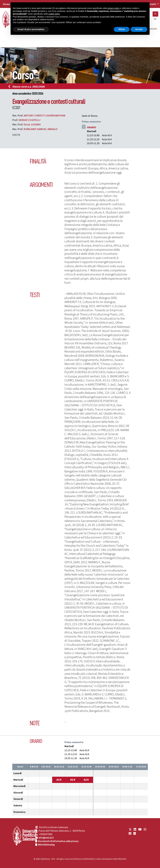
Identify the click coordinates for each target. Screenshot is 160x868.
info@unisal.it (46, 838)
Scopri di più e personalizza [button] (31, 29)
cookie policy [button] (54, 14)
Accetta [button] (139, 29)
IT (155, 14)
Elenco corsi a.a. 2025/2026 (27, 87)
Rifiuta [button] (122, 29)
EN (155, 19)
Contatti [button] (151, 4)
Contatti (152, 29)
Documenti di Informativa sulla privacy (58, 841)
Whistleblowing (46, 845)
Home (6, 4)
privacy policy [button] (114, 8)
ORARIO (92, 127)
